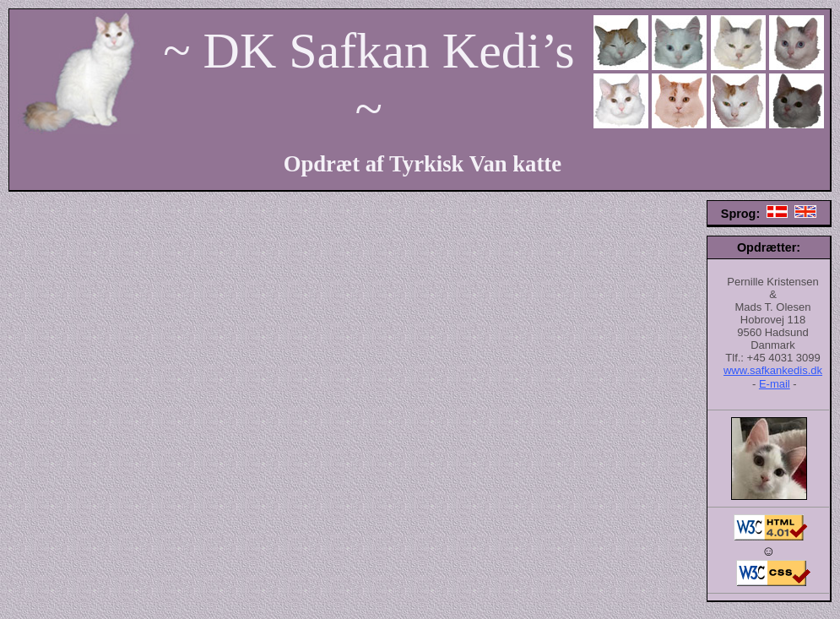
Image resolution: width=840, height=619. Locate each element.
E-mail (775, 384)
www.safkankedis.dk (773, 370)
